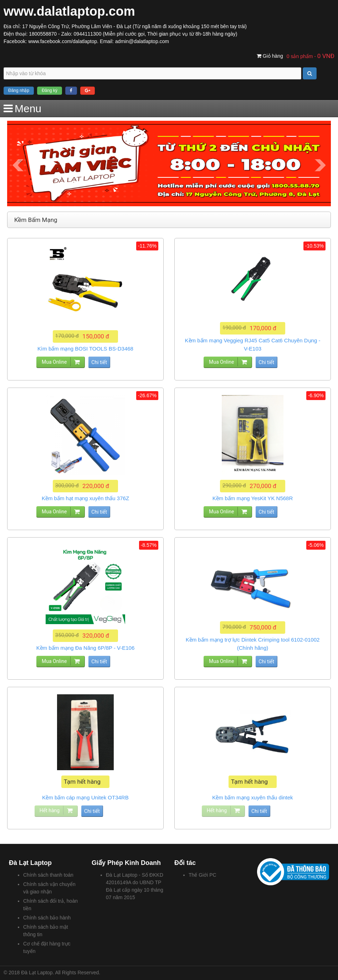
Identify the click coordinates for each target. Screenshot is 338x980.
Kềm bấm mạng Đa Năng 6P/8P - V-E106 (86, 648)
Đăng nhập (19, 90)
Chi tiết (99, 362)
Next (320, 165)
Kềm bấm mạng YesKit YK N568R (253, 498)
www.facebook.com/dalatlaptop (63, 41)
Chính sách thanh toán (48, 875)
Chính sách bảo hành (47, 918)
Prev (18, 165)
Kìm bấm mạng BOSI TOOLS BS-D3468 (85, 349)
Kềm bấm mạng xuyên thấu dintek (252, 797)
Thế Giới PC (203, 875)
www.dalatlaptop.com (69, 11)
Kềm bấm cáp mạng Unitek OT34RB (85, 797)
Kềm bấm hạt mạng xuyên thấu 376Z (85, 498)
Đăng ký (50, 90)
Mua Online (54, 362)
